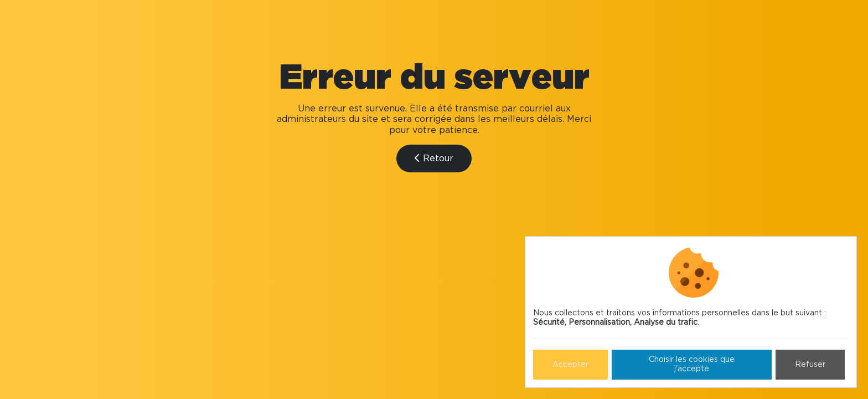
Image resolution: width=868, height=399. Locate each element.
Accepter (570, 365)
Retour (434, 158)
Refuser (810, 365)
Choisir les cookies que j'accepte (692, 364)
